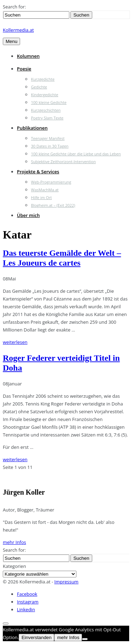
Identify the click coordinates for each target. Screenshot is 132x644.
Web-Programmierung (51, 182)
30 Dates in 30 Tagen (50, 146)
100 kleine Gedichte (49, 102)
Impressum (66, 582)
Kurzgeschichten (46, 110)
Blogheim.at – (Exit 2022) (53, 205)
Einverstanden (36, 637)
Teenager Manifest (48, 138)
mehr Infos (14, 542)
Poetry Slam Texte (47, 118)
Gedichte (39, 87)
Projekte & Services (38, 172)
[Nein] (85, 639)
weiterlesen (15, 342)
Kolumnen (28, 56)
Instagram (28, 602)
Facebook (27, 594)
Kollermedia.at (18, 30)
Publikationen (32, 128)
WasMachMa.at (45, 190)
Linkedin (26, 609)
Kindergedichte (45, 95)
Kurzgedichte (43, 79)
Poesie (24, 69)
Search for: (14, 7)
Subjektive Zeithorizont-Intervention (63, 162)
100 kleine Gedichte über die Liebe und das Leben (76, 154)
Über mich (28, 215)
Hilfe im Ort (41, 197)
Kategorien (14, 566)
